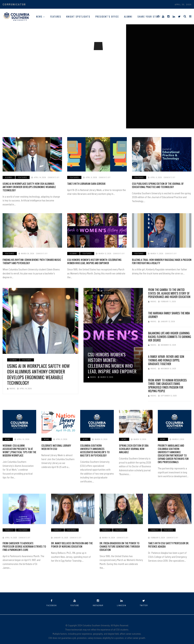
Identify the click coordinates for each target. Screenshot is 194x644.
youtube (75, 598)
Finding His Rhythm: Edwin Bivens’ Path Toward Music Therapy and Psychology (30, 258)
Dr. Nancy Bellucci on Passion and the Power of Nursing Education (71, 540)
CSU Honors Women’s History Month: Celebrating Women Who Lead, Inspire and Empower (96, 258)
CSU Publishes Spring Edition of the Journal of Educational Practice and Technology (156, 185)
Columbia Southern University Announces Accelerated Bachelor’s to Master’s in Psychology (96, 447)
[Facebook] (158, 16)
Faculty (9, 526)
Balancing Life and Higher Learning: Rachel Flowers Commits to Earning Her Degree (170, 333)
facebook (52, 598)
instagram (98, 598)
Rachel (11, 385)
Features (56, 17)
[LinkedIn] (174, 16)
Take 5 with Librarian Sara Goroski (85, 184)
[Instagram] (168, 16)
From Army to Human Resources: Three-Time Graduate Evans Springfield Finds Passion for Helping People (168, 382)
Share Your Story (149, 17)
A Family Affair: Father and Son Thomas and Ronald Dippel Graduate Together (166, 356)
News (39, 17)
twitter (144, 598)
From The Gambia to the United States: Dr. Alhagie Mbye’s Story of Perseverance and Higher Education (169, 290)
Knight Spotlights (78, 17)
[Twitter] (179, 16)
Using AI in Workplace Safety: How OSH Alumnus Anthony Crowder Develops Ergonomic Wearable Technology (32, 185)
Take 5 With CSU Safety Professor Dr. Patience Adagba (167, 540)
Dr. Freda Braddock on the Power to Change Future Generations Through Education (119, 542)
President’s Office (107, 17)
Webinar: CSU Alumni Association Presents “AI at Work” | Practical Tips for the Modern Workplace (19, 447)
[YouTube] (163, 16)
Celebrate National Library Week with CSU (58, 443)
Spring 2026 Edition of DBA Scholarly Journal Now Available (133, 445)
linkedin (122, 598)
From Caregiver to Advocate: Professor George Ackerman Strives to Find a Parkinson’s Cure (23, 542)
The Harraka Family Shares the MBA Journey (169, 311)
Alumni (128, 17)
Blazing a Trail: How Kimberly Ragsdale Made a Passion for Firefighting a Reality (160, 258)
